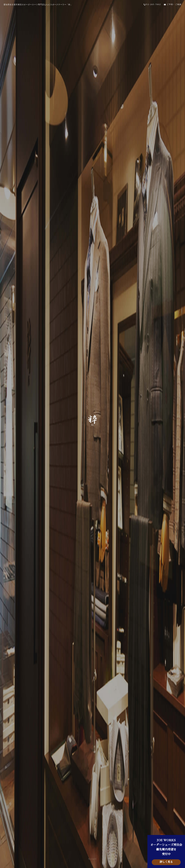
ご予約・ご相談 (171, 5)
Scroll (92, 859)
